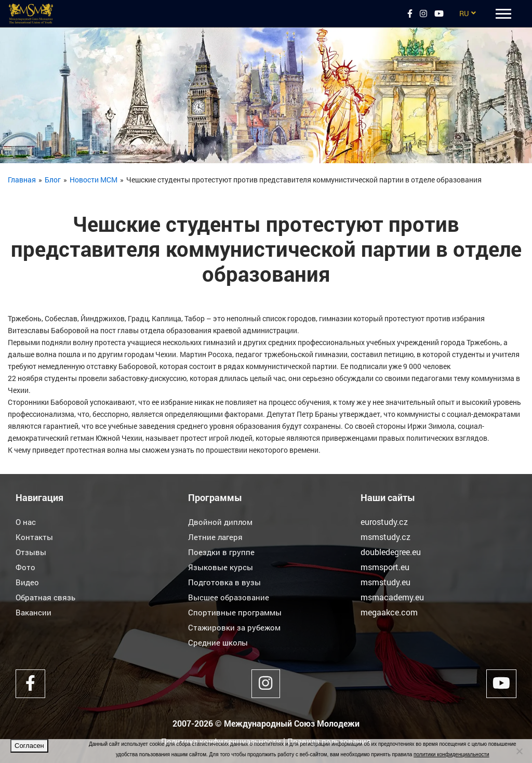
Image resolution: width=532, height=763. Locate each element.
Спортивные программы (236, 612)
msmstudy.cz (385, 537)
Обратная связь (47, 597)
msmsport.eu (385, 567)
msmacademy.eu (392, 597)
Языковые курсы (222, 567)
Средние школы (219, 642)
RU (464, 13)
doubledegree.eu (391, 552)
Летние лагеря (216, 537)
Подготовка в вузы (225, 582)
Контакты (35, 537)
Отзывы (32, 552)
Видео (28, 582)
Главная (22, 180)
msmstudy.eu (385, 582)
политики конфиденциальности (451, 754)
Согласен (29, 746)
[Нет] (519, 751)
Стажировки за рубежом (236, 627)
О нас (26, 522)
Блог (53, 180)
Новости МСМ (94, 180)
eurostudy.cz (384, 522)
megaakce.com (389, 612)
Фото (25, 567)
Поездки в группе (222, 552)
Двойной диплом (221, 522)
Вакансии (34, 612)
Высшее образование (230, 597)
